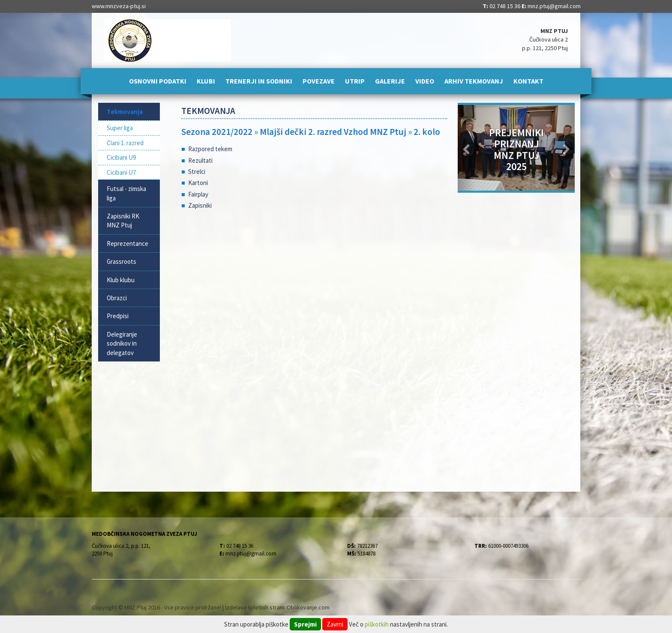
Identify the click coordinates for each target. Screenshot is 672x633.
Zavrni (335, 624)
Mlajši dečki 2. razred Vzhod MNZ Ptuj (333, 132)
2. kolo (427, 132)
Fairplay (198, 194)
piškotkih (377, 624)
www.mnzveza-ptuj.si (119, 6)
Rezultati (200, 160)
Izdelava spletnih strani (255, 607)
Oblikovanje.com (308, 607)
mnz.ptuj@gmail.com (554, 6)
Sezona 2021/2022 (217, 132)
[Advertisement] (314, 285)
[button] (466, 148)
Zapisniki (200, 205)
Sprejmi (305, 624)
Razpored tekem (210, 149)
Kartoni (198, 183)
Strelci (197, 172)
